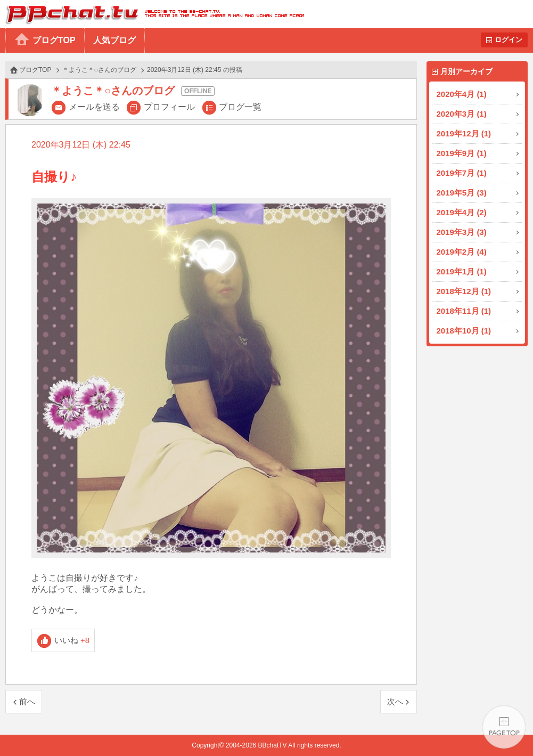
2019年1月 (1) (462, 271)
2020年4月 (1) (462, 94)
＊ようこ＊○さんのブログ (99, 70)
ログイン (509, 40)
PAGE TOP (504, 727)
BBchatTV (152, 14)
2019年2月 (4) (462, 252)
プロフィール (169, 107)
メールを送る (94, 107)
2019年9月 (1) (462, 153)
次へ (395, 701)
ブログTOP (54, 40)
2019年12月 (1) (464, 133)
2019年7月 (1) (462, 173)
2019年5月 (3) (462, 193)
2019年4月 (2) (462, 212)
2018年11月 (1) (464, 311)
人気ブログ (114, 40)
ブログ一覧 (240, 107)
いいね (72, 640)
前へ (27, 701)
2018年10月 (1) (464, 331)
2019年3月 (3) (462, 232)
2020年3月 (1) (462, 114)
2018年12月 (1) (464, 291)
